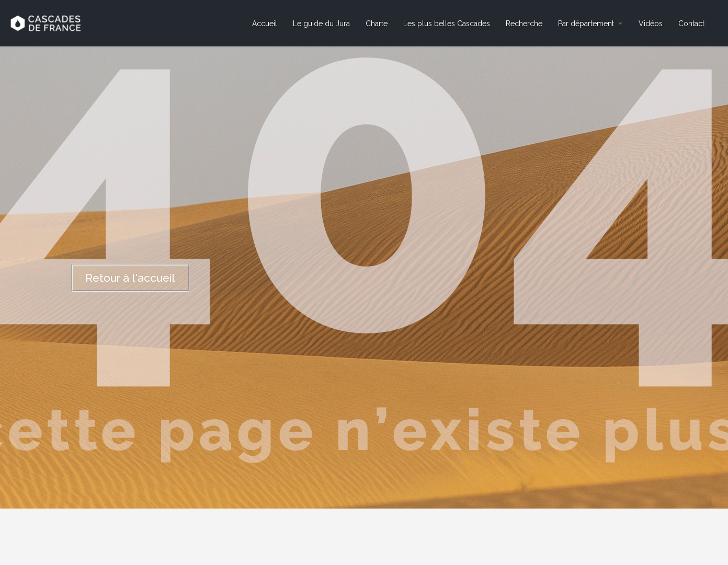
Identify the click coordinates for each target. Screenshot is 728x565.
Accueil (265, 24)
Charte (377, 24)
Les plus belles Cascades (447, 24)
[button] (130, 278)
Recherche (524, 24)
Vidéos (651, 24)
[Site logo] (47, 22)
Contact (691, 24)
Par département (586, 24)
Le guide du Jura (321, 24)
